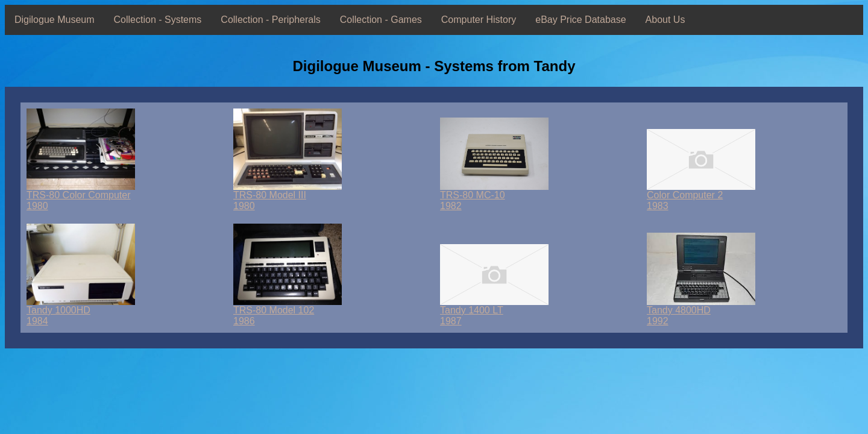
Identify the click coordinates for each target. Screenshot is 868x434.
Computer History (479, 20)
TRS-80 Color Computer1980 (81, 196)
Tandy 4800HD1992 (701, 311)
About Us (665, 20)
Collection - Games (381, 20)
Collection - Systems (158, 20)
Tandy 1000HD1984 (81, 311)
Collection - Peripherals (270, 20)
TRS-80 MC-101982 (494, 196)
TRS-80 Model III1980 (288, 196)
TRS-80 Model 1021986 (288, 311)
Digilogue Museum (55, 20)
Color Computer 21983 (701, 196)
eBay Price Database (580, 20)
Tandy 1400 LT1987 (494, 311)
